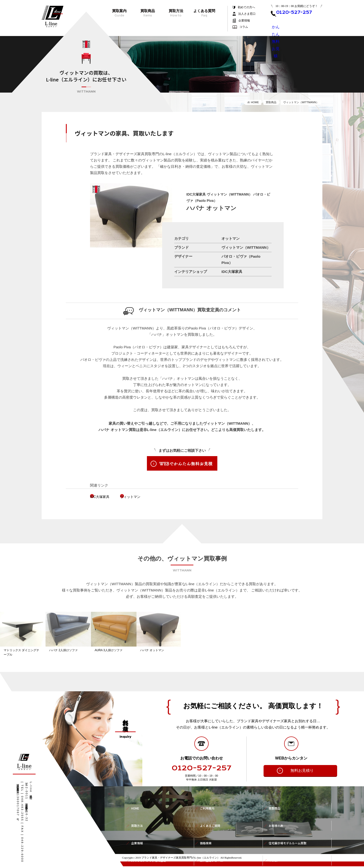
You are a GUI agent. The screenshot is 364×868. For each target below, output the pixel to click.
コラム (244, 27)
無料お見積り (294, 772)
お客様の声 (277, 817)
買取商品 (148, 13)
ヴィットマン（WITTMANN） (301, 102)
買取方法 (176, 13)
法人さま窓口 (247, 14)
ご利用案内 (208, 807)
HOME (255, 102)
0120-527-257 (202, 770)
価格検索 (207, 828)
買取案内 (119, 13)
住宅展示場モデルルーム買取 (291, 828)
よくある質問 (204, 13)
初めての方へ (246, 7)
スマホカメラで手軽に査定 (152, 839)
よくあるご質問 (212, 817)
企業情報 (244, 21)
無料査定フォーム (213, 839)
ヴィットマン (147, 497)
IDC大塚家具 (108, 497)
